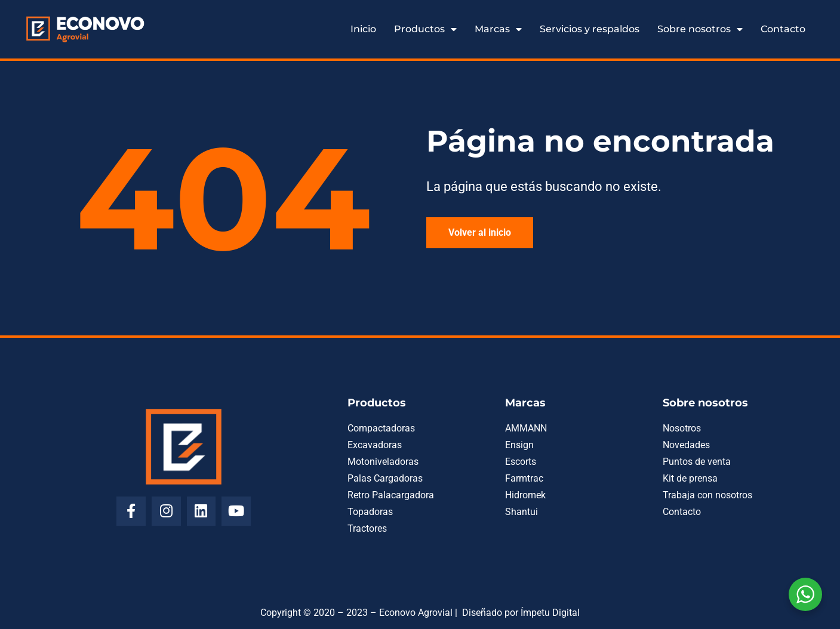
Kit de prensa (690, 478)
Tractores (367, 528)
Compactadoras (381, 428)
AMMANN (526, 428)
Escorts (521, 462)
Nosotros (682, 428)
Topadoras (370, 512)
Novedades (686, 445)
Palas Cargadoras (385, 478)
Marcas (498, 29)
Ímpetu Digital (550, 613)
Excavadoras (375, 445)
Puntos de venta (697, 462)
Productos (425, 29)
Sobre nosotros (700, 29)
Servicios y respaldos (590, 29)
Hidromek (525, 495)
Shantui (521, 512)
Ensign (519, 445)
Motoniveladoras (383, 462)
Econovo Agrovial (416, 613)
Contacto (783, 29)
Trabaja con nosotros (707, 495)
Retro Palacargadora (391, 495)
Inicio (363, 29)
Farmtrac (524, 478)
